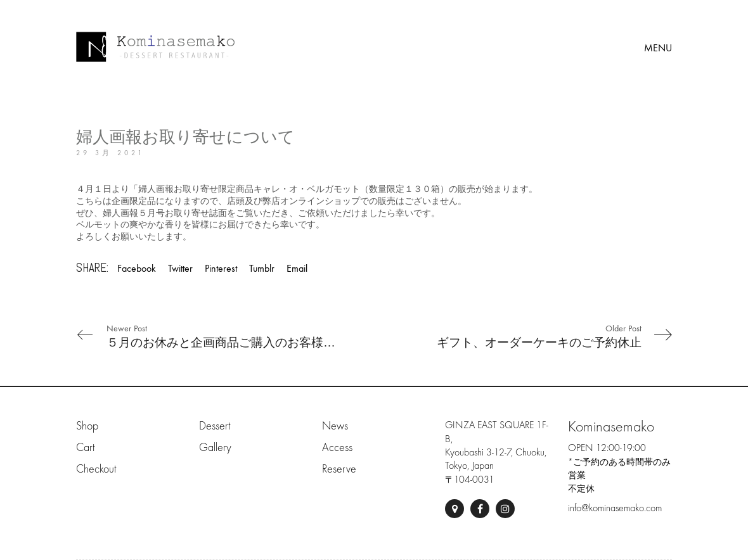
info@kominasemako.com (615, 508)
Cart (85, 448)
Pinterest (221, 268)
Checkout (96, 469)
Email (297, 268)
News (335, 426)
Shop (87, 426)
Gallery (215, 448)
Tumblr (262, 268)
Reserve (339, 469)
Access (337, 448)
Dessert (215, 426)
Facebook (137, 268)
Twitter (180, 268)
